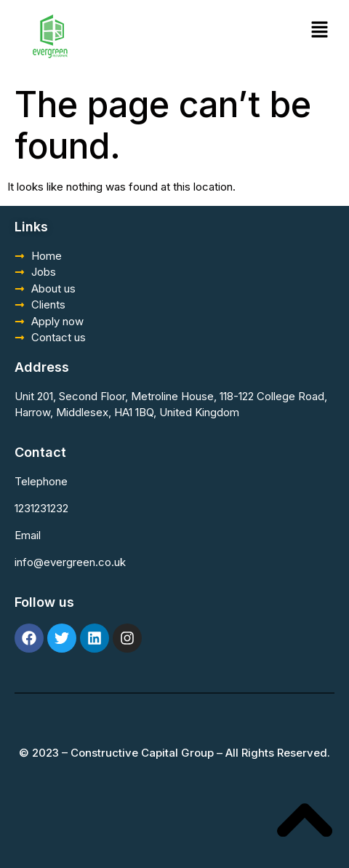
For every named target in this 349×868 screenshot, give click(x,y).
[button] (320, 30)
